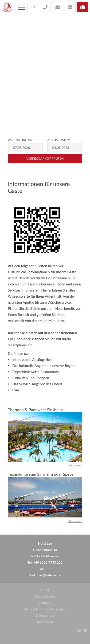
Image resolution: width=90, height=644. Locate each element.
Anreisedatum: (20, 140)
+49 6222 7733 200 (48, 562)
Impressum (45, 622)
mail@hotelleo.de (49, 575)
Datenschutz (45, 615)
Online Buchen (45, 596)
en (33, 7)
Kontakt (45, 603)
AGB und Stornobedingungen (45, 609)
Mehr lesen (75, 465)
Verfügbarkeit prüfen (45, 159)
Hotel (45, 590)
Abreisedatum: (59, 140)
